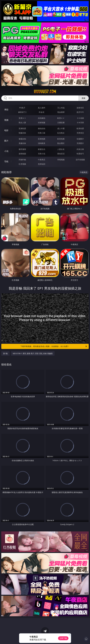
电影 (6, 130)
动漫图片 (80, 139)
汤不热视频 (80, 160)
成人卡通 (61, 128)
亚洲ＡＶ (22, 118)
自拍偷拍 (42, 118)
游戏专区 (80, 108)
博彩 (6, 110)
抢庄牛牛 (80, 112)
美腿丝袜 (22, 143)
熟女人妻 (22, 122)
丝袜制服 (42, 122)
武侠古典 (80, 149)
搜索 (84, 98)
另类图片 (80, 143)
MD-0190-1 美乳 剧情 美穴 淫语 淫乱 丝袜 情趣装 (33, 353)
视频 (6, 120)
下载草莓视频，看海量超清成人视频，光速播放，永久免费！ (54, 346)
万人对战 (61, 108)
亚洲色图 (42, 139)
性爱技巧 (80, 154)
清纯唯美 (42, 143)
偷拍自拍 (42, 128)
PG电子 (22, 108)
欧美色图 (61, 139)
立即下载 (63, 638)
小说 (6, 151)
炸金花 (42, 112)
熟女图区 (61, 143)
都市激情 (22, 149)
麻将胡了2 (22, 112)
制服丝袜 (22, 133)
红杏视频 (22, 164)
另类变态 (80, 133)
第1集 (5, 353)
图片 (6, 141)
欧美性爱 (80, 128)
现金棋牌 (61, 112)
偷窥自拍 (22, 139)
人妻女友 (61, 149)
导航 (6, 161)
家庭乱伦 (42, 149)
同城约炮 (22, 160)
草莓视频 (61, 160)
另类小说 (42, 154)
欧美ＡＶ (61, 118)
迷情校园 (22, 154)
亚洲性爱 (22, 128)
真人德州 (42, 108)
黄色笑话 (61, 154)
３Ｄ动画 (80, 118)
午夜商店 (42, 160)
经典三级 (42, 133)
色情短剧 (42, 164)
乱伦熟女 (61, 133)
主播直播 (61, 122)
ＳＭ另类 (80, 122)
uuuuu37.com (45, 92)
